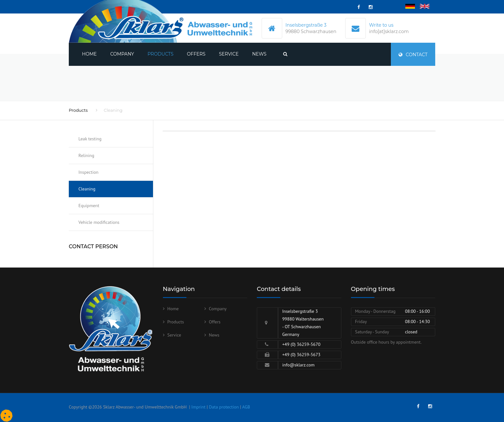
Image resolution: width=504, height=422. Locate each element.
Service (229, 54)
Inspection (88, 172)
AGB (246, 407)
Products (161, 54)
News (259, 54)
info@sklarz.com (298, 365)
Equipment (89, 206)
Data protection (224, 407)
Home (89, 54)
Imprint (198, 407)
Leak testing (90, 139)
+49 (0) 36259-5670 (301, 344)
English (427, 7)
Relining (86, 155)
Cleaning (87, 189)
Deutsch (413, 7)
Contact (413, 55)
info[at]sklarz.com (389, 31)
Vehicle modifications (99, 222)
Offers (196, 54)
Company (122, 54)
